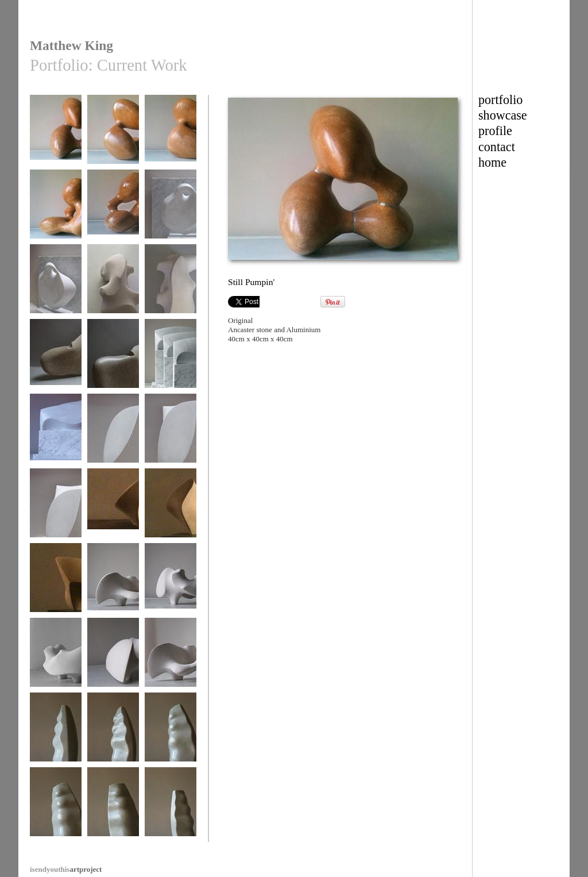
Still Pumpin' (56, 135)
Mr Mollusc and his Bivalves (113, 288)
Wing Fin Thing (56, 359)
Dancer (113, 434)
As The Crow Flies (171, 359)
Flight (113, 508)
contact (497, 147)
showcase (503, 115)
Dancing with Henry (113, 587)
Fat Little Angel (171, 209)
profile (495, 131)
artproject (66, 869)
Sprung (56, 732)
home (492, 162)
